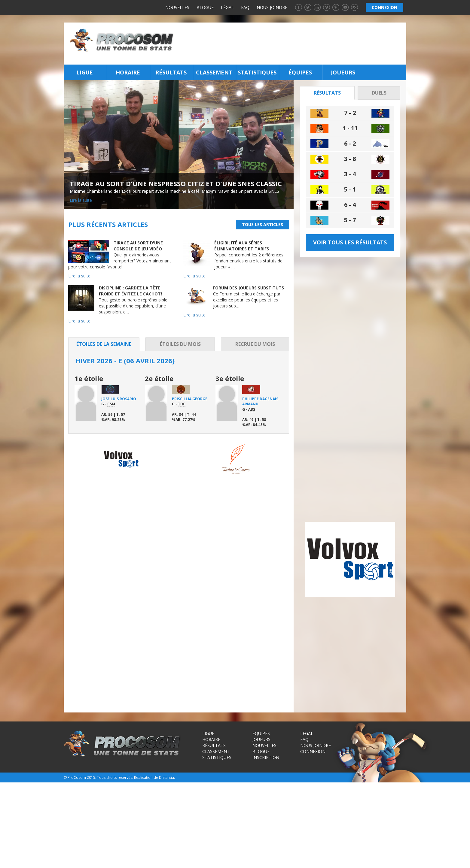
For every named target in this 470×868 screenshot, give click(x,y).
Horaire (128, 72)
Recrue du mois (255, 344)
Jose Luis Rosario (119, 399)
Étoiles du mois (180, 344)
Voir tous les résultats (350, 242)
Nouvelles (177, 7)
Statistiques (257, 72)
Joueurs (343, 72)
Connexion (313, 834)
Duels (379, 93)
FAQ (245, 7)
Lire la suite (81, 200)
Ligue (85, 72)
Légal (227, 7)
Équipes (300, 72)
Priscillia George (190, 399)
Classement (214, 72)
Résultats (171, 72)
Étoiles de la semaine (104, 344)
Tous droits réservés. (115, 860)
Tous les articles (262, 224)
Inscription (266, 840)
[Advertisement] (292, 44)
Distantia (166, 860)
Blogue (205, 7)
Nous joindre (272, 7)
